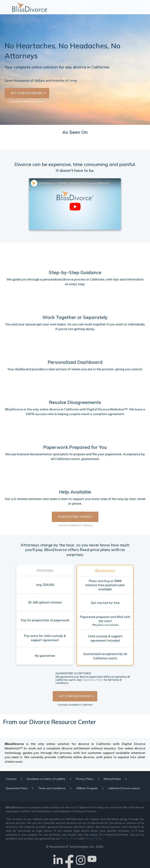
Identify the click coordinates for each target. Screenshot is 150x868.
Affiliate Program (87, 788)
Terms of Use (70, 839)
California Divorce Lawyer (124, 788)
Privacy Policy (85, 779)
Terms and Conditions (52, 788)
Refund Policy (112, 779)
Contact (11, 779)
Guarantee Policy (93, 680)
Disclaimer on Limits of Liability (46, 779)
